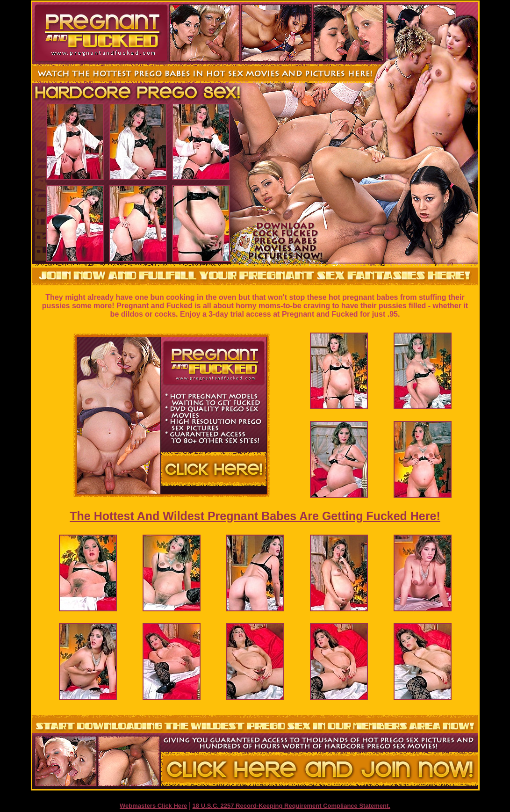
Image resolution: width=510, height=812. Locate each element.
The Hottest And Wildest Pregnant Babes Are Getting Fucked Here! (255, 516)
